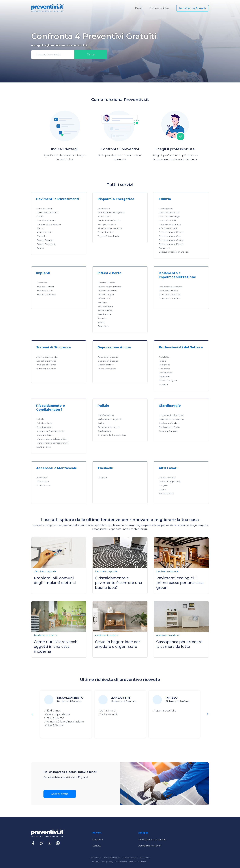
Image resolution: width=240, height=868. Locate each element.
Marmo (40, 228)
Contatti (97, 846)
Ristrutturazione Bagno (171, 232)
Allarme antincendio (47, 357)
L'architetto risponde (45, 571)
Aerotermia (104, 209)
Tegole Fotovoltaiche (109, 236)
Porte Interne (105, 310)
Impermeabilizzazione (171, 287)
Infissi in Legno (106, 295)
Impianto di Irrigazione (171, 415)
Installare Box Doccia (170, 224)
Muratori (163, 384)
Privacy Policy (107, 862)
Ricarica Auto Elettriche (110, 228)
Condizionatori (44, 427)
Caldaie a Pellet (45, 423)
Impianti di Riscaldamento (50, 431)
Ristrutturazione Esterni (171, 244)
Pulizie (101, 423)
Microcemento (44, 232)
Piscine (163, 489)
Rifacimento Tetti (168, 228)
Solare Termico (106, 232)
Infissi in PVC (105, 298)
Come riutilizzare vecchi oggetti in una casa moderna (56, 646)
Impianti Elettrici (45, 287)
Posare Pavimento (46, 244)
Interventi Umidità (168, 291)
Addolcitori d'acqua (108, 357)
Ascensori (42, 478)
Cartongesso (166, 209)
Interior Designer (168, 380)
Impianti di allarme (46, 365)
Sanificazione (105, 431)
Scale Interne (43, 485)
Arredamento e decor (45, 635)
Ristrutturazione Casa (170, 236)
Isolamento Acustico (170, 295)
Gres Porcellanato (46, 220)
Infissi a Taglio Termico (110, 287)
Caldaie (40, 419)
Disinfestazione (106, 415)
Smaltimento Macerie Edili (112, 435)
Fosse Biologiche (107, 369)
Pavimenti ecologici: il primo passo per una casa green (180, 583)
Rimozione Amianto (108, 427)
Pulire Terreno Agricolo (110, 419)
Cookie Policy (121, 862)
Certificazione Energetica (111, 212)
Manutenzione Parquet (49, 224)
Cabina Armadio (167, 478)
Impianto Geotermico (109, 220)
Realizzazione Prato (169, 427)
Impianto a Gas (45, 291)
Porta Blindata (105, 306)
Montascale (43, 481)
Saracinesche (105, 314)
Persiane (102, 302)
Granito (40, 216)
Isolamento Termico (170, 299)
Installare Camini (45, 435)
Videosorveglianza (46, 369)
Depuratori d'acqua (108, 361)
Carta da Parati (44, 209)
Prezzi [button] (139, 8)
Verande (102, 318)
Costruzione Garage (169, 216)
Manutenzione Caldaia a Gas (51, 439)
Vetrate (101, 322)
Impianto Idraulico (46, 295)
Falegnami (165, 365)
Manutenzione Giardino (171, 419)
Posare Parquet (45, 240)
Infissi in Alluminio (107, 291)
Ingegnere (165, 377)
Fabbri (162, 361)
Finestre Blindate (107, 283)
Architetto (164, 357)
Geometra (164, 369)
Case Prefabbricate (169, 212)
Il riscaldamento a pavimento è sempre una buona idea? (119, 583)
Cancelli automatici (46, 361)
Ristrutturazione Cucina (171, 240)
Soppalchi (164, 248)
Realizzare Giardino (169, 423)
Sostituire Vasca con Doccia (174, 252)
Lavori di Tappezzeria (170, 481)
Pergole (163, 485)
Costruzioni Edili (167, 220)
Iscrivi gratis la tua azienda (152, 840)
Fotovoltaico (104, 216)
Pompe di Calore (107, 224)
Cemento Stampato (47, 212)
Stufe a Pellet (43, 447)
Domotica (42, 283)
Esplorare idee (159, 8)
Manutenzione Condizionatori (52, 443)
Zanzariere (103, 326)
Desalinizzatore (106, 365)
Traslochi (102, 478)
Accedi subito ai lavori (150, 846)
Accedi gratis (60, 794)
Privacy (96, 862)
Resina (40, 248)
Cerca (91, 55)
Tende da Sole (166, 493)
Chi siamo (98, 840)
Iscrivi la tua (193, 8)
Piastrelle (41, 236)
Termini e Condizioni (137, 862)
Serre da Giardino (168, 431)
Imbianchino (166, 373)
